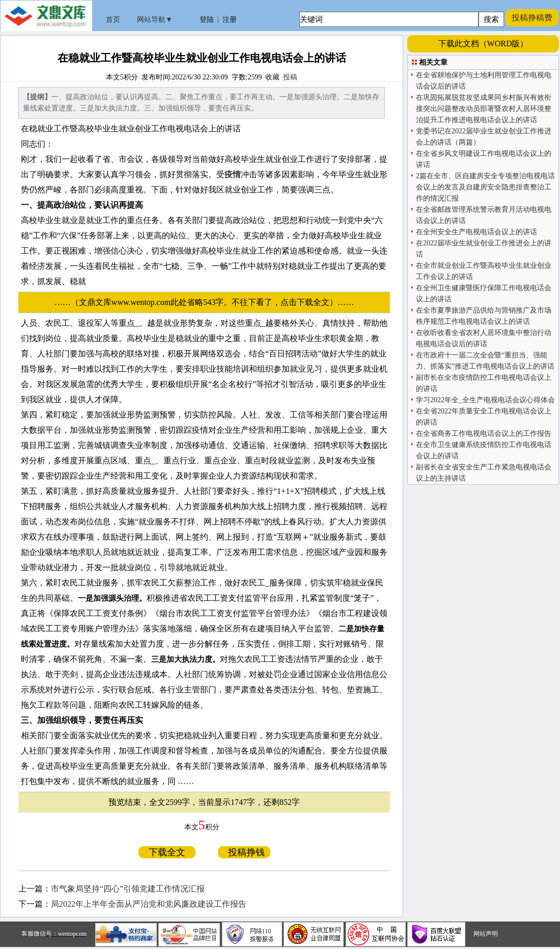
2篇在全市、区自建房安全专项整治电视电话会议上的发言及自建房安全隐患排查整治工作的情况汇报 (485, 187)
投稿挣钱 (244, 852)
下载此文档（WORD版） (483, 44)
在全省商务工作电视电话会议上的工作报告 (484, 434)
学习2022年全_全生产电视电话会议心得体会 (485, 400)
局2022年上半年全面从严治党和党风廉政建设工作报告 (149, 904)
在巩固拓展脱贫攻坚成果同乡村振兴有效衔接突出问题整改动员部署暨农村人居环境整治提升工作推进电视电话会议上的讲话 (484, 109)
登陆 (207, 20)
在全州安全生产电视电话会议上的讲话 (477, 232)
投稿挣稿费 (532, 18)
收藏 (272, 77)
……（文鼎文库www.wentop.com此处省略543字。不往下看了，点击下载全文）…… (208, 302)
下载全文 (167, 852)
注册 (230, 20)
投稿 (290, 77)
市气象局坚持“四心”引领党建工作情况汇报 (128, 889)
